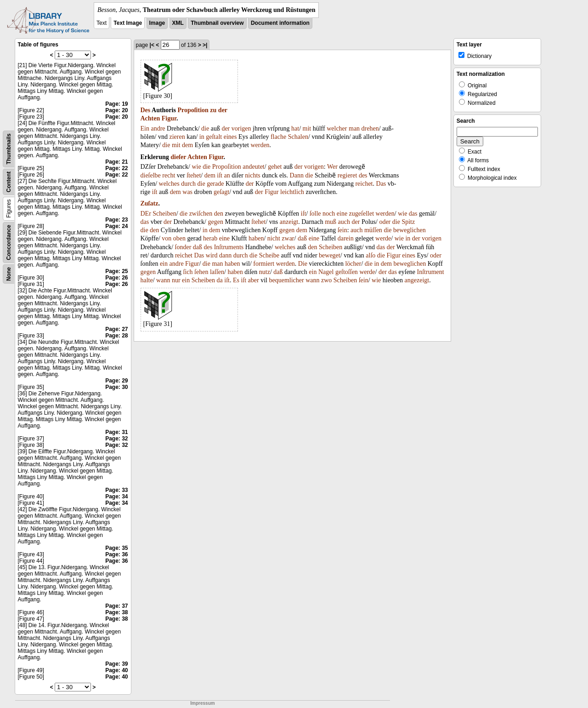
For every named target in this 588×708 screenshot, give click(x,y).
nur (176, 280)
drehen (370, 128)
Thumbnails (9, 149)
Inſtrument (431, 272)
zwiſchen (201, 214)
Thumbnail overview (217, 23)
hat (295, 128)
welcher (337, 128)
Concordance (9, 243)
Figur (169, 118)
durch (188, 184)
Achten (150, 118)
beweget (330, 255)
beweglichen (410, 230)
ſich (188, 272)
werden (260, 145)
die (205, 128)
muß (331, 222)
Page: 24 (116, 226)
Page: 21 (116, 162)
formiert (264, 264)
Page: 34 (116, 497)
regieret (348, 175)
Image (157, 23)
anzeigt (289, 222)
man (354, 128)
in (202, 137)
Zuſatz (150, 203)
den (219, 214)
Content (9, 182)
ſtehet (194, 175)
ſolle (315, 214)
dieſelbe (151, 175)
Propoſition (193, 110)
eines (230, 137)
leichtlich (292, 192)
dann (225, 255)
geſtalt (214, 137)
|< (152, 45)
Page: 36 (116, 554)
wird (212, 255)
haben (256, 238)
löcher (353, 264)
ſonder (183, 247)
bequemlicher (286, 280)
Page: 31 (116, 432)
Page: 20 (116, 110)
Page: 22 (116, 168)
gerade (215, 184)
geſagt (221, 192)
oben (179, 238)
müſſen (373, 230)
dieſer (178, 157)
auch (344, 222)
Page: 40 (116, 670)
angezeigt (417, 280)
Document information (280, 23)
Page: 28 (116, 336)
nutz (265, 272)
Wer (332, 167)
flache (278, 137)
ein (164, 264)
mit (307, 128)
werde (383, 238)
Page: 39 (116, 664)
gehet (275, 167)
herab (210, 238)
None (9, 274)
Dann (297, 175)
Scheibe (269, 255)
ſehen (201, 272)
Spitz (408, 222)
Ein (145, 128)
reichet (364, 184)
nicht (274, 238)
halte (147, 280)
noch (329, 214)
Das (381, 184)
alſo (370, 255)
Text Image (128, 23)
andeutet (253, 167)
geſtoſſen (347, 272)
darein (346, 238)
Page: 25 (116, 271)
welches (169, 184)
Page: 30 (116, 387)
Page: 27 (116, 329)
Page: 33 (116, 490)
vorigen (241, 128)
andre (158, 128)
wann (163, 280)
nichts (252, 175)
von (167, 238)
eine (342, 214)
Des (146, 110)
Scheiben (164, 214)
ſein (342, 230)
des (363, 175)
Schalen (298, 137)
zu (213, 110)
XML (178, 23)
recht (169, 175)
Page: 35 (116, 548)
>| (205, 45)
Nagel (326, 272)
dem (187, 145)
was (187, 192)
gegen (215, 222)
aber (254, 280)
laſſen (217, 272)
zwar (288, 238)
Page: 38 (116, 612)
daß (302, 238)
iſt (220, 175)
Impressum (202, 703)
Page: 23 (116, 220)
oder (385, 222)
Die (303, 264)
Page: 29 (116, 381)
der (223, 110)
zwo (326, 280)
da (220, 280)
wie (196, 167)
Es (236, 280)
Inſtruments (229, 247)
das (413, 214)
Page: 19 (116, 104)
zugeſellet (362, 214)
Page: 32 (116, 439)
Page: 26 (116, 278)
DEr (146, 214)
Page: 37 (116, 606)
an (227, 175)
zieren (177, 137)
